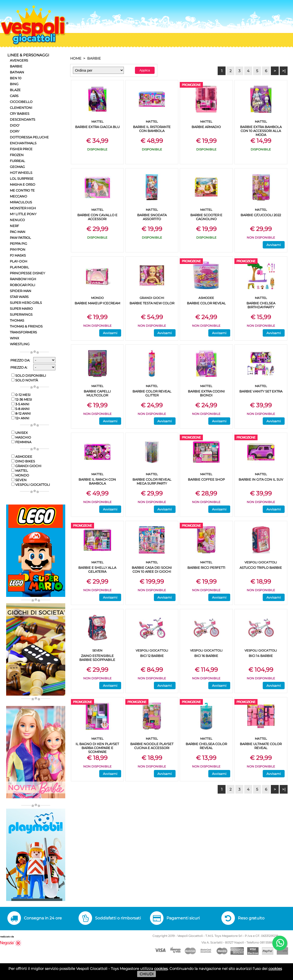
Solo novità (25, 380)
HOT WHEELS (21, 173)
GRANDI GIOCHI (26, 466)
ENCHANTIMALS (23, 143)
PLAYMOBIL (19, 267)
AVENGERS (19, 60)
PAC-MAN (18, 232)
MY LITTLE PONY (23, 214)
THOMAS (17, 320)
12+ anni (20, 418)
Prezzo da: (20, 360)
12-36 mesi (22, 399)
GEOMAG (17, 167)
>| (284, 71)
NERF (14, 226)
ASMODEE (22, 457)
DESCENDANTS (23, 119)
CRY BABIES (20, 114)
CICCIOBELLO (21, 102)
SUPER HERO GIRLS (26, 303)
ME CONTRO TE (22, 190)
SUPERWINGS (21, 314)
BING (14, 84)
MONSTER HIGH (23, 208)
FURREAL (17, 161)
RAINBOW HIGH (23, 279)
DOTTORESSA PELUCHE (29, 137)
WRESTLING (20, 344)
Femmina (21, 442)
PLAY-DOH (19, 261)
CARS (14, 96)
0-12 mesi (21, 395)
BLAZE (15, 90)
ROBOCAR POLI (23, 285)
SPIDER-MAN (21, 291)
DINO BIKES (23, 461)
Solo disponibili (29, 376)
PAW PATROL (20, 238)
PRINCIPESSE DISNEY (27, 273)
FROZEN (17, 155)
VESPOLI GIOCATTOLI (31, 485)
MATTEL (20, 471)
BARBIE (16, 66)
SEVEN (19, 480)
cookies (161, 969)
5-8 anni (20, 409)
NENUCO (17, 220)
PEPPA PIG (18, 244)
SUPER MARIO (21, 309)
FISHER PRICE (21, 149)
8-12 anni (21, 413)
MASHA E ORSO (23, 184)
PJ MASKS (18, 255)
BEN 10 (16, 78)
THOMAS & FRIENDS (26, 326)
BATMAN (17, 72)
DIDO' (15, 125)
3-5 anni (20, 404)
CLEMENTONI (21, 108)
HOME (76, 58)
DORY (15, 131)
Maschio (21, 437)
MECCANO (18, 196)
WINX (15, 338)
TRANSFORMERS (23, 332)
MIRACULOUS (21, 202)
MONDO (20, 475)
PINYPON (18, 249)
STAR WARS (19, 297)
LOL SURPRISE (22, 179)
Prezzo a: (19, 367)
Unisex (20, 433)
